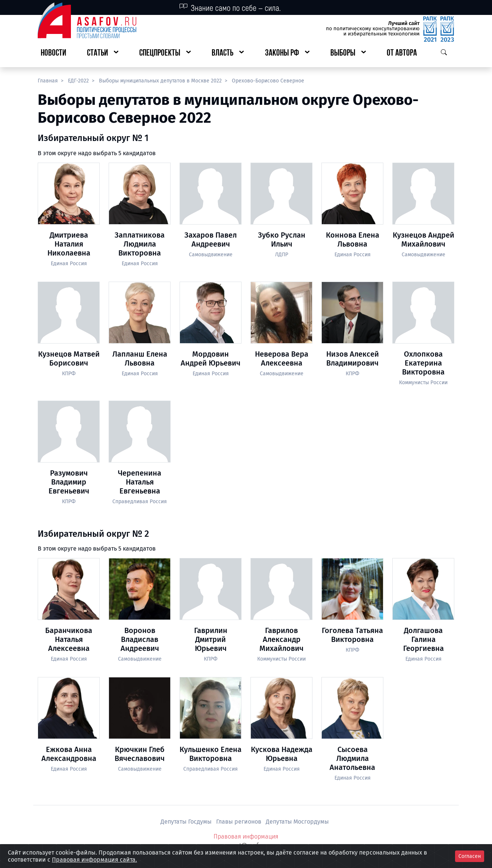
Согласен (470, 856)
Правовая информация (246, 836)
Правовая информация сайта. (94, 860)
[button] (103, 54)
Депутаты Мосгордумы (297, 822)
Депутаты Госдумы (187, 822)
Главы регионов (239, 822)
